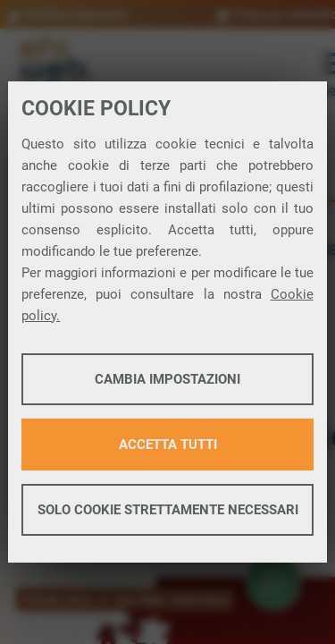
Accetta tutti (168, 445)
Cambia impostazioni (167, 379)
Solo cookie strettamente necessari (168, 510)
